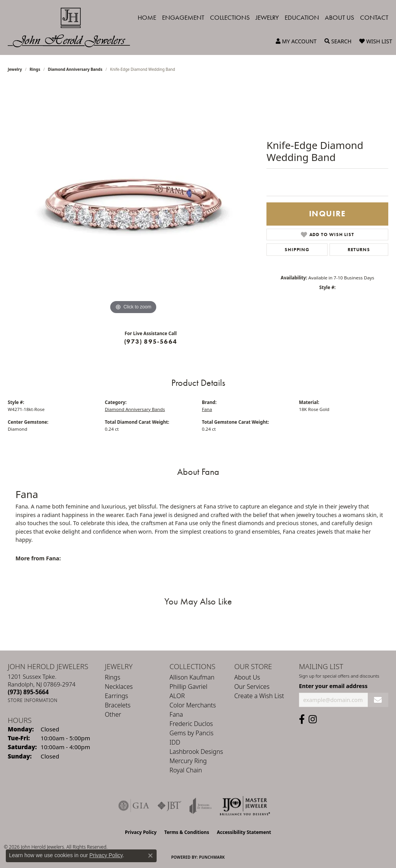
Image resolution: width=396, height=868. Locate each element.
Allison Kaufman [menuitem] (192, 677)
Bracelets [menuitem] (118, 705)
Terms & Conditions (187, 832)
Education (302, 17)
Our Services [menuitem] (252, 687)
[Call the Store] (28, 692)
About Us (340, 17)
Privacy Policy (141, 832)
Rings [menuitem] (113, 677)
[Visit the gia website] (134, 806)
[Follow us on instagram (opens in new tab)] (313, 719)
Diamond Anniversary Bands (75, 69)
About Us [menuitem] (247, 677)
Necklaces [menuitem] (119, 687)
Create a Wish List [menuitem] (259, 696)
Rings (35, 69)
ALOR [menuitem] (177, 696)
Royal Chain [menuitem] (186, 770)
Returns (359, 250)
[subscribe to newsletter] (378, 700)
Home (147, 17)
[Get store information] (33, 700)
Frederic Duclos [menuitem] (191, 724)
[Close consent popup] (150, 856)
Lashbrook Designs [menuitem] (196, 752)
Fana (207, 409)
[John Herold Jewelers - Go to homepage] (73, 27)
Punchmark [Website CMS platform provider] (212, 857)
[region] (133, 200)
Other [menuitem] (113, 714)
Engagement (183, 17)
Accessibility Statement (244, 832)
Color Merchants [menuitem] (193, 705)
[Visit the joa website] (201, 806)
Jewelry (267, 17)
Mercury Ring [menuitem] (188, 761)
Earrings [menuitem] (116, 696)
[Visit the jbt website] (169, 806)
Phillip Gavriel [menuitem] (188, 687)
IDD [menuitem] (175, 742)
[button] (296, 41)
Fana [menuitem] (176, 714)
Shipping (297, 250)
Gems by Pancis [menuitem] (191, 733)
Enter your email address (333, 686)
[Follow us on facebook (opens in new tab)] (302, 719)
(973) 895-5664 (151, 342)
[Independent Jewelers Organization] (245, 806)
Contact (374, 17)
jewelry (15, 69)
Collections (230, 17)
